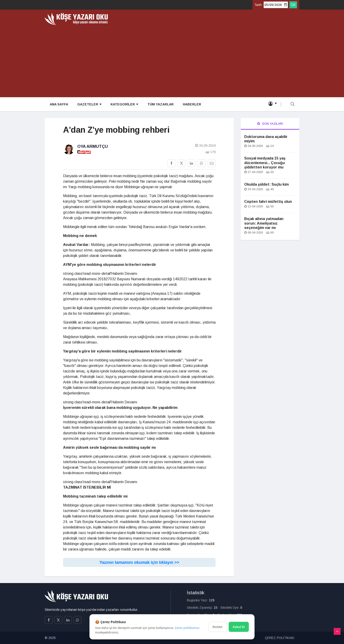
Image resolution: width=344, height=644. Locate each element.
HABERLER (191, 105)
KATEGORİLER (124, 105)
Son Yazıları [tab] (270, 124)
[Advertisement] (172, 60)
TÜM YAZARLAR (160, 105)
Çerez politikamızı (187, 628)
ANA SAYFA (58, 105)
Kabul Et (239, 627)
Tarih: (258, 5)
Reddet (218, 627)
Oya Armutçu (93, 146)
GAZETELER (89, 105)
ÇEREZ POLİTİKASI (280, 638)
